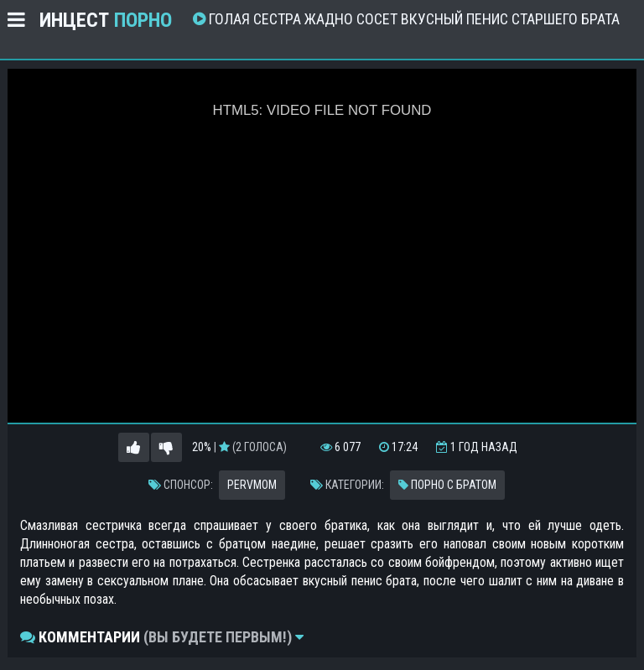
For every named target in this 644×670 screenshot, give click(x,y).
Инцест (106, 20)
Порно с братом (447, 485)
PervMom (252, 485)
